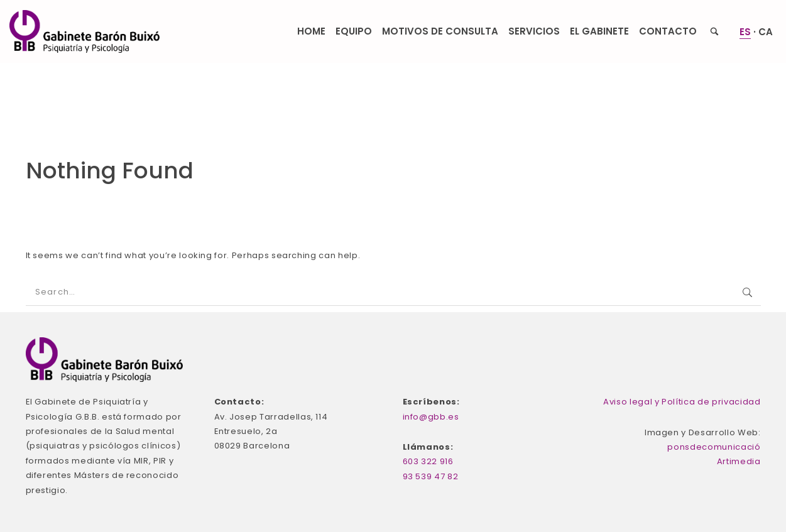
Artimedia (739, 461)
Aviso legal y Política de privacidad (682, 402)
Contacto (668, 31)
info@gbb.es (431, 417)
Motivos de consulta (440, 31)
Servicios (534, 31)
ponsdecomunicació (714, 447)
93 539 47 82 (431, 476)
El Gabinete (599, 31)
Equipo (354, 31)
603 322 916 (428, 461)
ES (745, 32)
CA (766, 32)
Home (311, 31)
